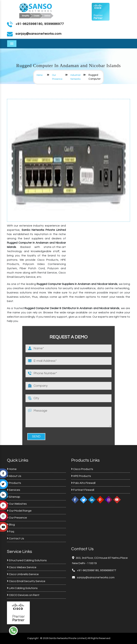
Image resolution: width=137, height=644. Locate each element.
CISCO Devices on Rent (23, 595)
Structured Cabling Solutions (27, 560)
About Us (14, 476)
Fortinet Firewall (83, 490)
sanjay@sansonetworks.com (95, 577)
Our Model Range (19, 511)
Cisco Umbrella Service (23, 574)
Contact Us (16, 538)
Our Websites (17, 504)
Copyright (33, 638)
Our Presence (17, 518)
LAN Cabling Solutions (22, 588)
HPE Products (81, 476)
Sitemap (14, 497)
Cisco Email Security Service (26, 581)
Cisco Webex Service (22, 567)
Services (14, 490)
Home (40, 75)
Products (14, 483)
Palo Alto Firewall (83, 483)
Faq (11, 532)
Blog (11, 525)
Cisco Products (82, 469)
